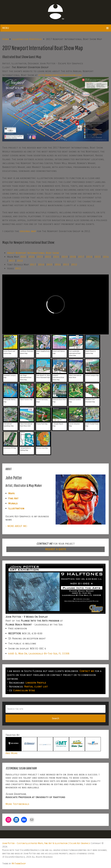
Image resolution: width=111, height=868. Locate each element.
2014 (106, 257)
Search (55, 718)
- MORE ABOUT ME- (17, 526)
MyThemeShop (19, 864)
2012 (20, 261)
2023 (40, 257)
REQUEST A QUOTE (56, 549)
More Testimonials (17, 804)
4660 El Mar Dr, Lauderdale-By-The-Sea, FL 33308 (39, 654)
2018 (73, 257)
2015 (98, 257)
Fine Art (13, 498)
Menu (6, 28)
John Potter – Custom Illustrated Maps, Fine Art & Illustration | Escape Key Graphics (46, 843)
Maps (11, 493)
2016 (89, 257)
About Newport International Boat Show (33, 253)
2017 (81, 257)
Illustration (16, 508)
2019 (64, 257)
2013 (12, 261)
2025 (23, 257)
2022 (48, 257)
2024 (31, 257)
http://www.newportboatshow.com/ (60, 75)
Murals (13, 503)
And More (12, 753)
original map (28, 231)
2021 (56, 257)
